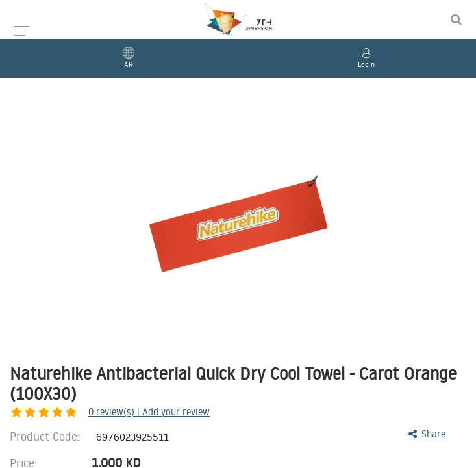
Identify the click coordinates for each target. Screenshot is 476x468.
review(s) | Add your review (81, 412)
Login (366, 64)
